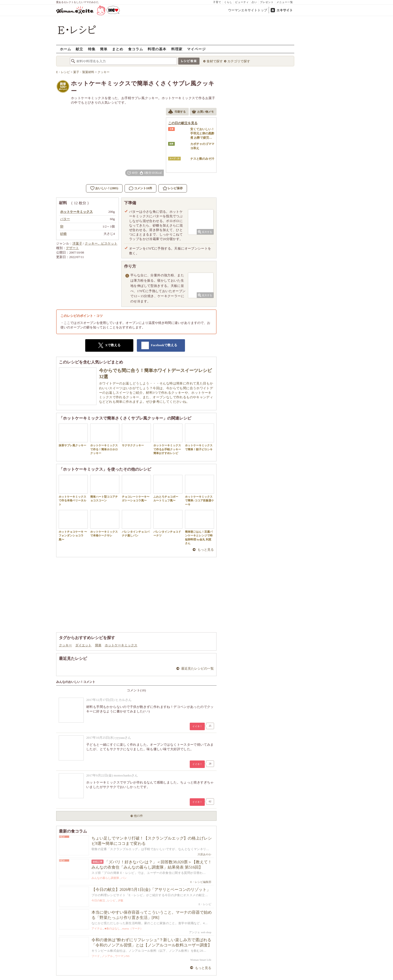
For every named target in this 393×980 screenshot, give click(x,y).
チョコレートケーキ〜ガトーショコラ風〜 (136, 488)
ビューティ (242, 2)
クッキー (65, 645)
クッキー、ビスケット (101, 243)
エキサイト (285, 10)
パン (124, 878)
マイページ (196, 49)
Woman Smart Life (201, 960)
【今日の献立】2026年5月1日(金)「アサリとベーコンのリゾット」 (151, 890)
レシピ (111, 900)
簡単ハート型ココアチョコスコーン (105, 488)
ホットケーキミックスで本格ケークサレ (105, 523)
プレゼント (267, 2)
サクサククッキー (136, 435)
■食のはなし (112, 928)
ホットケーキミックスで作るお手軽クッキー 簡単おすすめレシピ (168, 439)
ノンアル (107, 956)
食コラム (136, 49)
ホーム (66, 49)
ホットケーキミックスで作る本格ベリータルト (73, 490)
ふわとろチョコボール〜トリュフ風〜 (168, 488)
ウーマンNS (122, 956)
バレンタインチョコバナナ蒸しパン (136, 523)
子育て (217, 2)
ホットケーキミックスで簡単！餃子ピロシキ (200, 437)
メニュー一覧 (285, 2)
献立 (79, 49)
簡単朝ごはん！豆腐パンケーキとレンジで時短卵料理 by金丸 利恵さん (200, 527)
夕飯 (121, 900)
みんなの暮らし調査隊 (105, 878)
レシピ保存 (175, 188)
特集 (92, 49)
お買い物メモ (203, 112)
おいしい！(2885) (107, 188)
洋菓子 (77, 243)
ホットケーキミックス (121, 645)
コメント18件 (140, 188)
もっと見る (206, 550)
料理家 (177, 49)
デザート (72, 248)
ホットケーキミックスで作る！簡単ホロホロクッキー (105, 439)
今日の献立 (98, 900)
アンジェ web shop (200, 932)
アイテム (97, 928)
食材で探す (215, 61)
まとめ (118, 49)
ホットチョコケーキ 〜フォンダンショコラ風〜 (73, 525)
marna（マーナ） (132, 928)
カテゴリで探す (239, 61)
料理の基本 (157, 49)
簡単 (104, 49)
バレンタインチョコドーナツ (168, 523)
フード (96, 956)
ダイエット (83, 645)
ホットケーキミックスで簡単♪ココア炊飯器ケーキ (200, 490)
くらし (228, 2)
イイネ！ (197, 726)
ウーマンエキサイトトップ (248, 10)
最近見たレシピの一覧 (198, 668)
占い (254, 2)
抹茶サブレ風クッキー (73, 435)
